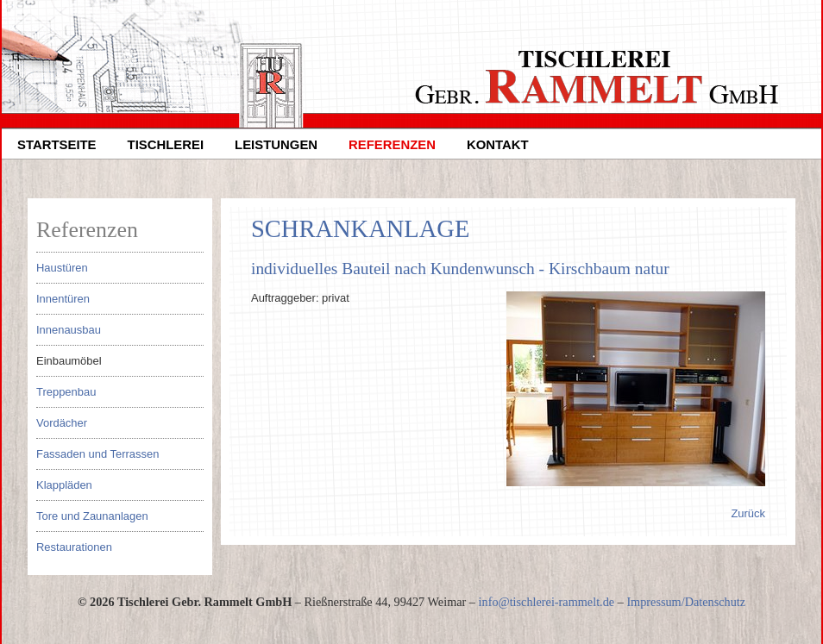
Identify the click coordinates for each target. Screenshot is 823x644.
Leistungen (276, 145)
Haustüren (62, 268)
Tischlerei (166, 145)
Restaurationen (74, 547)
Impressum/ (655, 602)
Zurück (748, 513)
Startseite (57, 145)
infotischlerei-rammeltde (547, 602)
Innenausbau (69, 330)
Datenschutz (715, 602)
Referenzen (392, 145)
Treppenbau (66, 392)
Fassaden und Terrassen (97, 454)
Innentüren (63, 299)
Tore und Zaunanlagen (92, 516)
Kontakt (498, 145)
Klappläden (64, 485)
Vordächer (62, 423)
